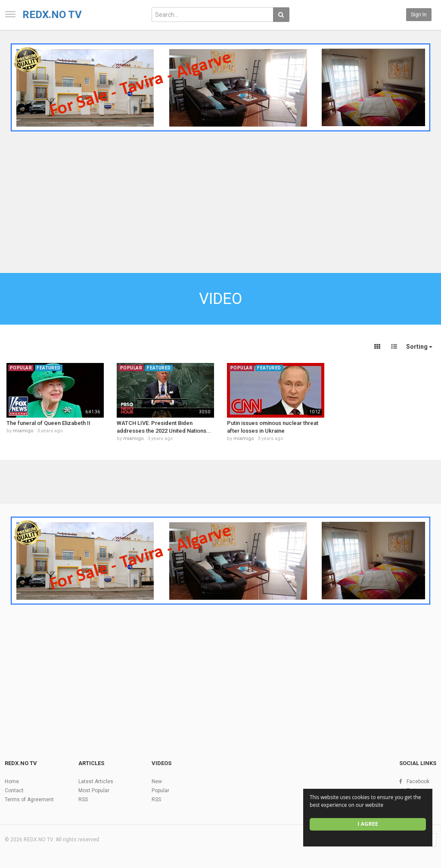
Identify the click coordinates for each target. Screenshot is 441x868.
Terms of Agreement (29, 800)
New (157, 781)
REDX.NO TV (52, 15)
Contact (14, 790)
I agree (368, 824)
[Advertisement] (220, 199)
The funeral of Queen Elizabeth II (48, 423)
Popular (160, 790)
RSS (83, 800)
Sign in (419, 15)
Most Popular (94, 790)
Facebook (418, 781)
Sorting (419, 347)
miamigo (23, 431)
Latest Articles (96, 781)
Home (12, 781)
